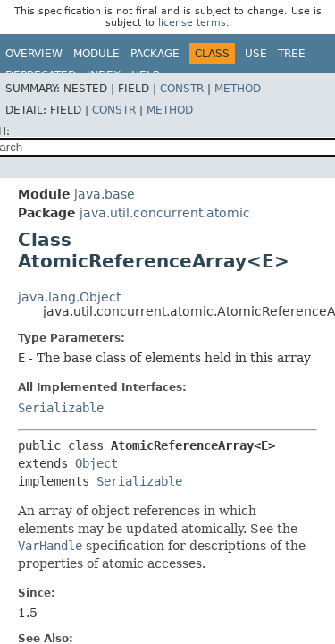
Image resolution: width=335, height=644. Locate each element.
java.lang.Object (69, 297)
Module (96, 54)
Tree (292, 54)
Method (238, 89)
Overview (34, 54)
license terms (192, 23)
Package (155, 54)
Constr (182, 89)
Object (96, 463)
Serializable (61, 408)
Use (256, 54)
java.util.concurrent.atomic (165, 213)
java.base (105, 194)
